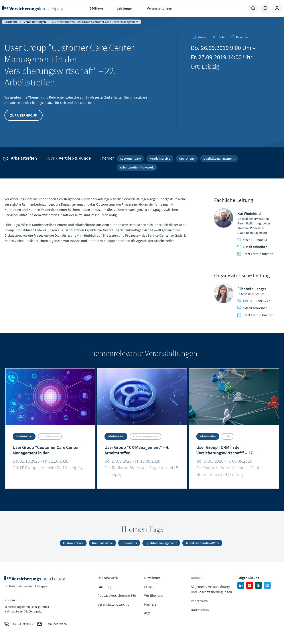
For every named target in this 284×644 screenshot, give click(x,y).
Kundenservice (160, 159)
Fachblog (104, 587)
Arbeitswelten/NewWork (137, 167)
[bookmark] (200, 37)
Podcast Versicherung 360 (117, 595)
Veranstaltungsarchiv (113, 604)
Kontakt (197, 578)
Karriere (150, 604)
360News (97, 8)
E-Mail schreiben (252, 247)
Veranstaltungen (160, 8)
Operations (187, 159)
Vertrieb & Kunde (75, 158)
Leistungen (125, 8)
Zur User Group (24, 115)
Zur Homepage (33, 8)
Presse (149, 587)
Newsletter (152, 578)
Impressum (199, 601)
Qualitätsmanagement (219, 159)
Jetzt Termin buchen (255, 254)
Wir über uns (154, 595)
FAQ (147, 613)
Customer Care (130, 159)
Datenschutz (200, 610)
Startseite (11, 22)
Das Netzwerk (108, 578)
